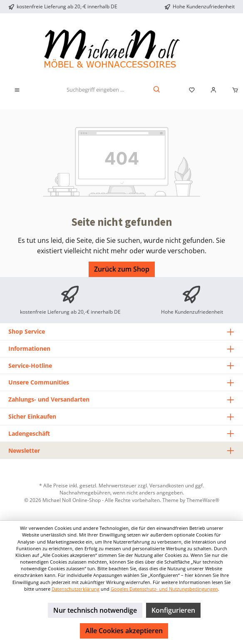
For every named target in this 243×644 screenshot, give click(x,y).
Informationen (29, 348)
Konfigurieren (173, 610)
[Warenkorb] (233, 90)
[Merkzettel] (192, 90)
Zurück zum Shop (122, 269)
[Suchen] (157, 90)
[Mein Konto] (213, 90)
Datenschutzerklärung (76, 589)
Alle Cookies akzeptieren (124, 631)
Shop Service (27, 331)
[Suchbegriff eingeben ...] (95, 90)
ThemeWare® (203, 500)
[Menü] (17, 90)
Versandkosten (167, 485)
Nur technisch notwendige (95, 610)
